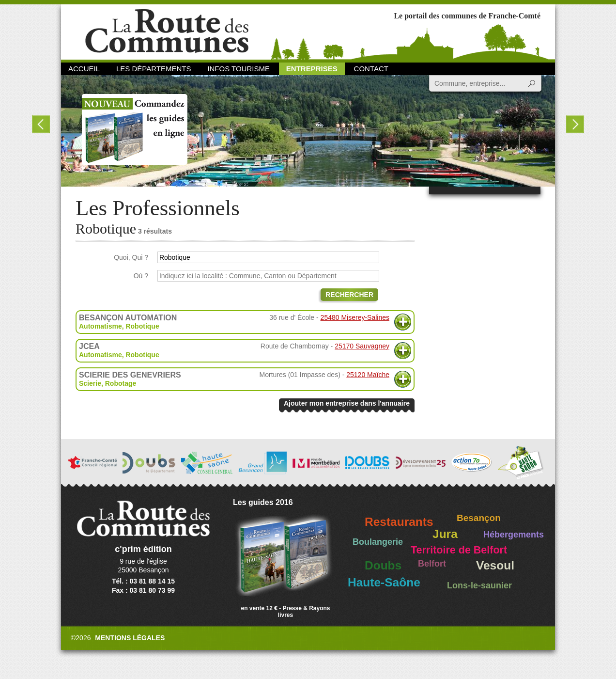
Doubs (383, 565)
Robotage (121, 383)
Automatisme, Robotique (119, 326)
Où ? (141, 276)
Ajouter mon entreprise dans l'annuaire (347, 403)
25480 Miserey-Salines (355, 317)
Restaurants (399, 522)
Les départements (154, 69)
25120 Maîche (368, 375)
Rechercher (349, 295)
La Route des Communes (167, 31)
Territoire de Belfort (459, 550)
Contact (371, 69)
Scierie (90, 383)
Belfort (432, 564)
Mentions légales (130, 638)
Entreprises (312, 69)
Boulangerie (378, 542)
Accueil (84, 69)
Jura (445, 534)
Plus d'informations (403, 322)
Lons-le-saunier (479, 585)
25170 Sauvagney (362, 346)
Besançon (479, 518)
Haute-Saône (384, 582)
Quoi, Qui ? (131, 257)
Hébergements (514, 535)
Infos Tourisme (239, 69)
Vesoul (495, 565)
